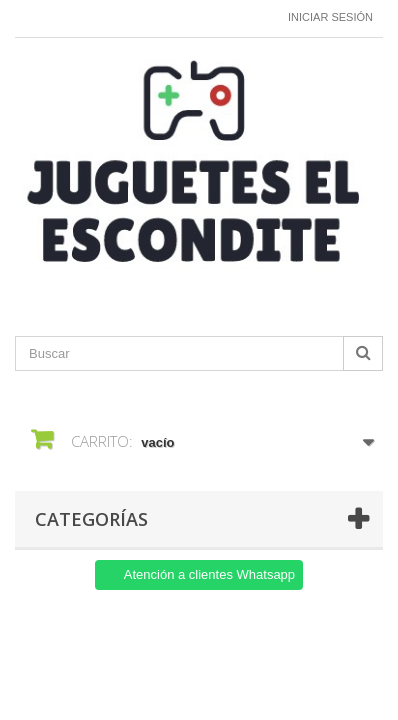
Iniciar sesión (330, 17)
